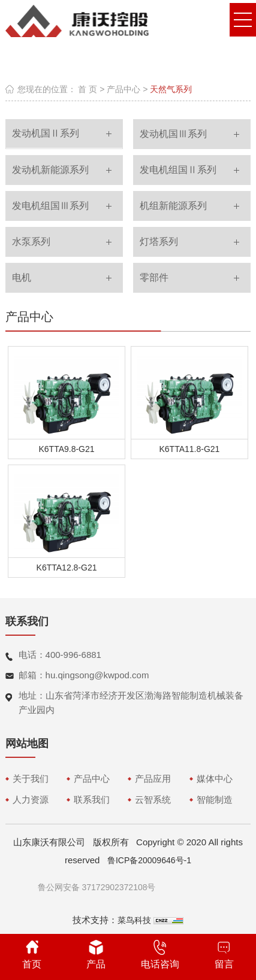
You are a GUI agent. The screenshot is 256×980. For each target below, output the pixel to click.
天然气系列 (171, 89)
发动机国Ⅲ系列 (173, 134)
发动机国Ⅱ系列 (46, 133)
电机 (22, 277)
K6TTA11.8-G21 (190, 449)
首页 (32, 955)
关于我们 (31, 779)
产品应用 (153, 779)
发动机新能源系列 (50, 170)
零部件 (154, 277)
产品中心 (124, 89)
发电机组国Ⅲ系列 (50, 206)
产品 (96, 955)
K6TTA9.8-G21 (66, 449)
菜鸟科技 (134, 920)
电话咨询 (160, 955)
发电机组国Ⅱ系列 (178, 170)
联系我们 (92, 800)
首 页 (88, 89)
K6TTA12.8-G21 (67, 568)
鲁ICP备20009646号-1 (149, 860)
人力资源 (31, 800)
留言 (224, 955)
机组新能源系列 (173, 206)
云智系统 (153, 800)
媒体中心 (215, 779)
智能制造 (215, 800)
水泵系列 (31, 242)
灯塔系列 (159, 242)
